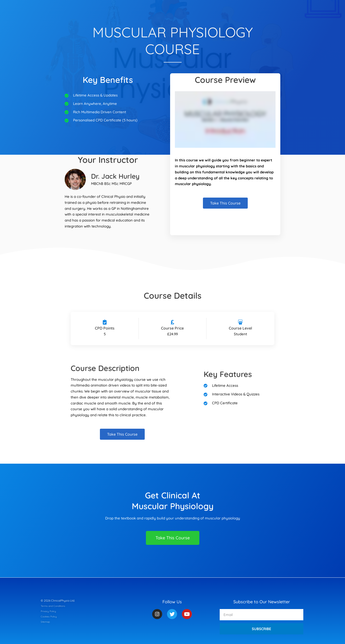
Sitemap (46, 622)
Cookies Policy (50, 616)
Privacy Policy (50, 611)
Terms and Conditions (55, 606)
